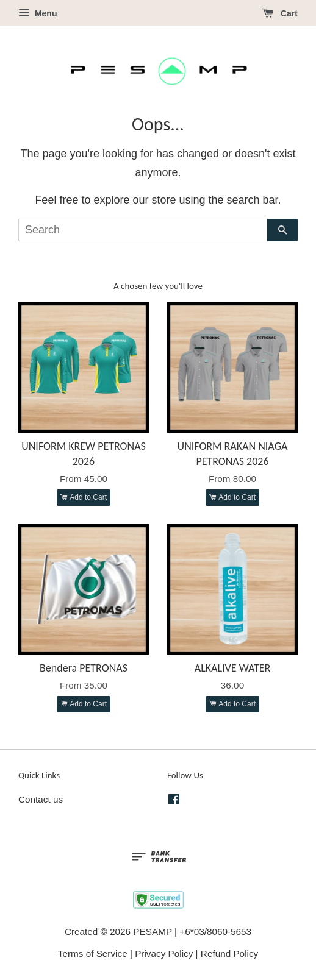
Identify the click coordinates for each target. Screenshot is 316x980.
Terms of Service (93, 953)
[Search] (143, 230)
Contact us (41, 799)
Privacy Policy (164, 953)
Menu (38, 13)
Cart (280, 13)
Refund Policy (229, 953)
